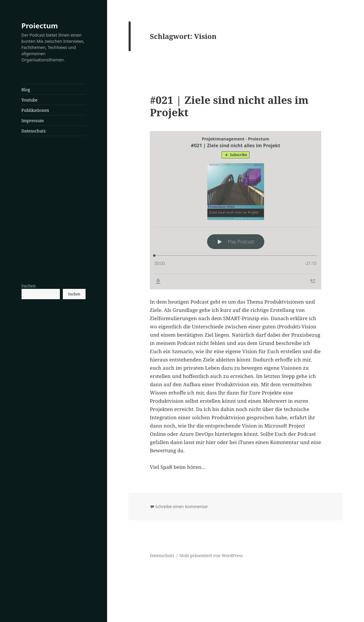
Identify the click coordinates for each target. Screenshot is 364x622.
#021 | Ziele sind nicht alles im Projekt (229, 106)
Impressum (33, 121)
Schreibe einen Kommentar (182, 506)
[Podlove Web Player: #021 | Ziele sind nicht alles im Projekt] (236, 210)
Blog (26, 90)
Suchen (29, 286)
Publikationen (35, 110)
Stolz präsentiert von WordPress (211, 555)
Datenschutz (34, 131)
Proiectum (40, 26)
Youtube (30, 100)
